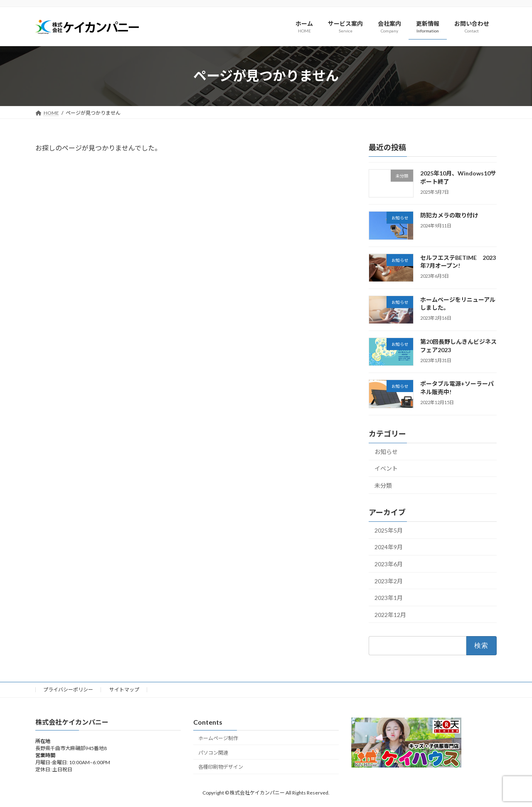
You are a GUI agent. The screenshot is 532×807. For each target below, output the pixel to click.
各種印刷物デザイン (221, 767)
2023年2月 (389, 581)
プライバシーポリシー (68, 690)
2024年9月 (389, 547)
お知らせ (386, 451)
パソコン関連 (213, 752)
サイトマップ (124, 690)
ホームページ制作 (218, 738)
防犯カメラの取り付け (449, 215)
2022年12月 (390, 614)
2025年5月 (389, 530)
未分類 (383, 485)
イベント (386, 468)
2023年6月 (389, 564)
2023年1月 (389, 598)
